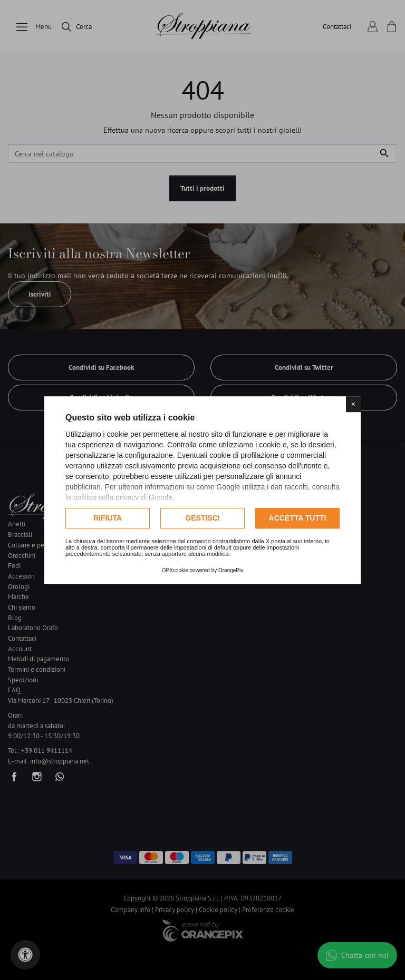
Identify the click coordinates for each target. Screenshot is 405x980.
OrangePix (231, 570)
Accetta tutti (298, 518)
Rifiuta (108, 518)
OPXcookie (175, 570)
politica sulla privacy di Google (123, 497)
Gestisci (202, 518)
